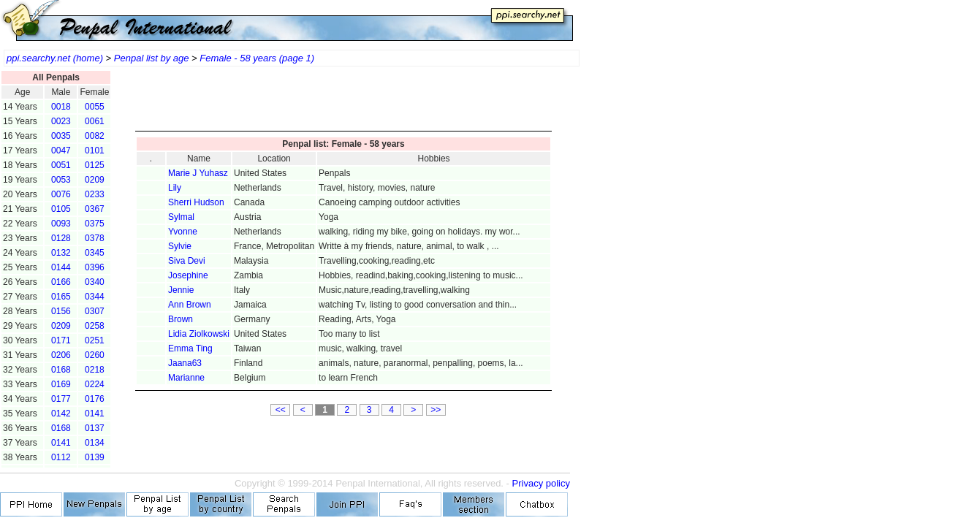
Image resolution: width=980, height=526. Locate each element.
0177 (61, 399)
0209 (95, 180)
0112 (61, 457)
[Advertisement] (343, 102)
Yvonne (183, 232)
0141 (95, 413)
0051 (61, 165)
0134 (95, 443)
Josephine (188, 275)
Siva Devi (187, 261)
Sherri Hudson (196, 202)
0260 (95, 355)
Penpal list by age (152, 58)
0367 (95, 209)
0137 (95, 428)
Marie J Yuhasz (198, 173)
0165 (61, 297)
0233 (95, 194)
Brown (181, 319)
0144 (61, 267)
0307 (95, 311)
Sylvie (180, 246)
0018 (61, 107)
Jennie (181, 290)
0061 (95, 121)
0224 (95, 384)
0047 (61, 150)
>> (436, 410)
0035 (61, 136)
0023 (61, 121)
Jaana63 (185, 363)
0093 (61, 224)
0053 (61, 180)
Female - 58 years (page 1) (257, 58)
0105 (61, 209)
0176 (95, 399)
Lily (175, 188)
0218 (95, 370)
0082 (95, 136)
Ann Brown (190, 305)
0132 (61, 253)
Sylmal (181, 217)
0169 (61, 384)
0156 (61, 311)
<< (281, 410)
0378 (95, 238)
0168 (61, 370)
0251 (95, 340)
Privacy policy (541, 483)
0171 (61, 340)
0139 (95, 457)
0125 (95, 165)
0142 (61, 413)
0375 (95, 224)
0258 (95, 326)
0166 (61, 282)
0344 (95, 297)
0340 (95, 282)
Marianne (186, 378)
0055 (95, 107)
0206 (61, 355)
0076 (61, 194)
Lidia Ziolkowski (199, 334)
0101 (95, 150)
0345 (95, 253)
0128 (61, 238)
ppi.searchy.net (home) (55, 58)
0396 (95, 267)
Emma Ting (190, 348)
